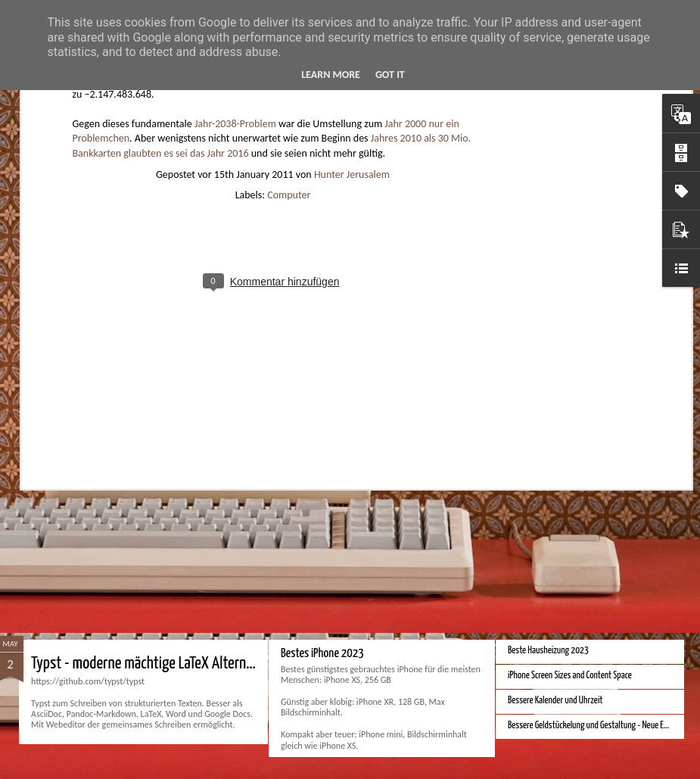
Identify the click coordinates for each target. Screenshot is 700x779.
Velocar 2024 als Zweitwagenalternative (572, 337)
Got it (390, 75)
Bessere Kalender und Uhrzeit (555, 701)
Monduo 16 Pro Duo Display (551, 532)
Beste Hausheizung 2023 (548, 651)
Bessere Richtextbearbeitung (555, 361)
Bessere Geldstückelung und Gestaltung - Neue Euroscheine (604, 726)
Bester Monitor (532, 312)
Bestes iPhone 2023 (322, 654)
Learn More (331, 75)
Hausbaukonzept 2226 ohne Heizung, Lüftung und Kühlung (194, 520)
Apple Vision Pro (314, 510)
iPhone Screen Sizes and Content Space (570, 676)
